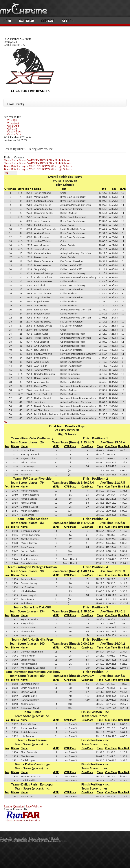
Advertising (20, 838)
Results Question (14, 806)
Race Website (34, 806)
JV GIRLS (13, 123)
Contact (48, 21)
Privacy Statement (39, 838)
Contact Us (6, 838)
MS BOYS (13, 126)
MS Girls (12, 129)
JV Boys (12, 120)
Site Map (55, 838)
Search (68, 21)
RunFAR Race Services (55, 841)
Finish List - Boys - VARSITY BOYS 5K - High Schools (37, 160)
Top (6, 173)
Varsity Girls (14, 134)
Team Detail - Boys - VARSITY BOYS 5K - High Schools (38, 166)
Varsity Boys (14, 131)
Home (8, 21)
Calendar (27, 21)
